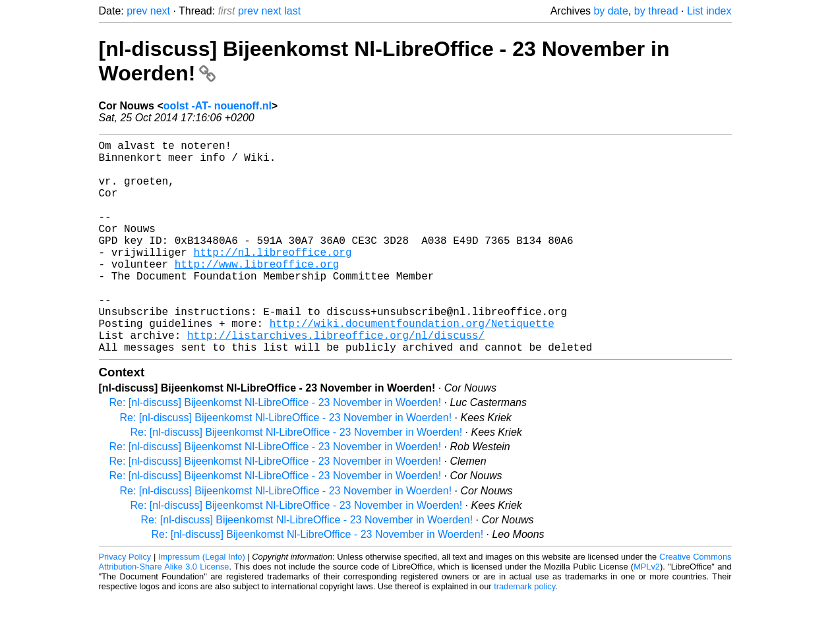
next (160, 11)
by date (610, 11)
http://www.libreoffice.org (257, 293)
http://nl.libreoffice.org (273, 278)
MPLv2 (647, 614)
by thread (656, 11)
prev (137, 11)
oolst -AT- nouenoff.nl (218, 106)
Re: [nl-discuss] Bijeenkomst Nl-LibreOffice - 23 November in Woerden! (276, 450)
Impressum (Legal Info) (202, 604)
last (292, 11)
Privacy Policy (125, 604)
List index (709, 11)
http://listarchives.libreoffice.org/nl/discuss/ (336, 380)
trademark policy (524, 634)
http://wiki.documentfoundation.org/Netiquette (412, 365)
